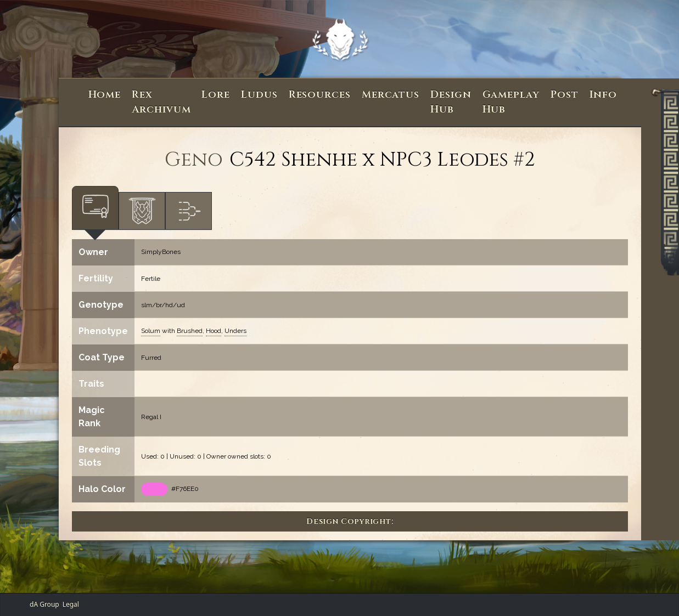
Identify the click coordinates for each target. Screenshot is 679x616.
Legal (71, 604)
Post (565, 95)
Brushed (190, 331)
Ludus (259, 95)
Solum (151, 331)
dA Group (44, 604)
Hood (214, 331)
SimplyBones (161, 252)
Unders (235, 331)
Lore (216, 95)
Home (105, 95)
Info (604, 95)
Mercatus (391, 95)
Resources (320, 95)
